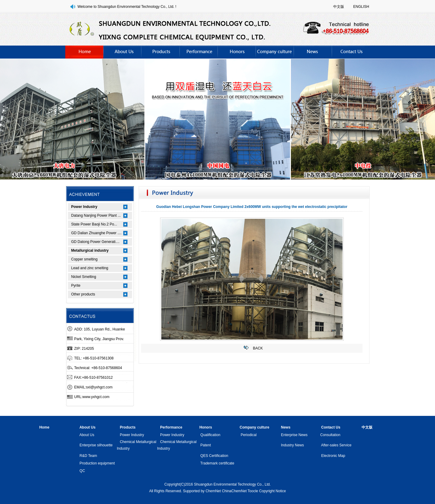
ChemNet (213, 491)
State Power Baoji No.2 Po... (94, 224)
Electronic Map (333, 456)
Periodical (249, 435)
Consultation (330, 435)
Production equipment (97, 463)
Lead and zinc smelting (90, 268)
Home (44, 427)
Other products (83, 294)
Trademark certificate (217, 463)
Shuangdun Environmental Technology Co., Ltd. (232, 484)
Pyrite (76, 285)
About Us (87, 435)
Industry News (292, 445)
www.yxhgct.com (96, 397)
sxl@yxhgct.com (99, 387)
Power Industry (84, 207)
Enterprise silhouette (96, 445)
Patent (206, 445)
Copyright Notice (273, 491)
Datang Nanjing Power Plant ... (96, 215)
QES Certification (214, 456)
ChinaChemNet (234, 491)
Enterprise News (294, 435)
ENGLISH (361, 7)
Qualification (210, 435)
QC (82, 471)
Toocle (253, 491)
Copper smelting (84, 259)
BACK (258, 348)
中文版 (339, 7)
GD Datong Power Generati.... (95, 242)
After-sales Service (336, 445)
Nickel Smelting (84, 277)
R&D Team (88, 456)
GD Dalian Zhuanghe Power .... (97, 233)
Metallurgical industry (90, 250)
